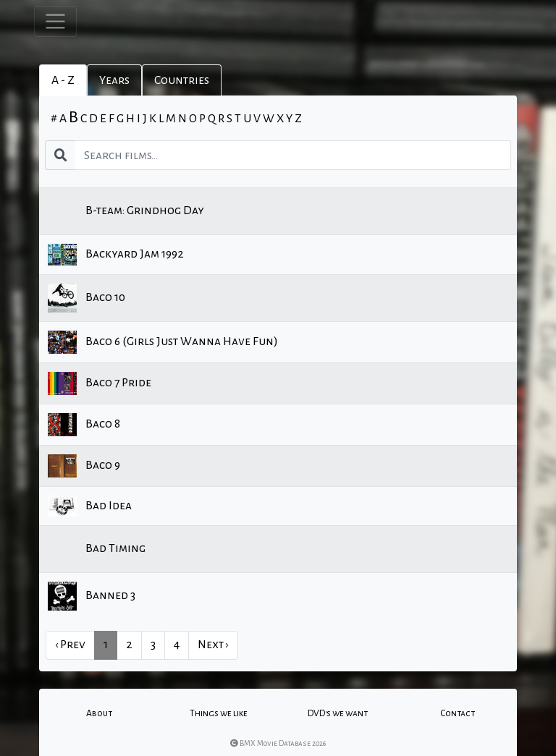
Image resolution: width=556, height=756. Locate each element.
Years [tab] (114, 80)
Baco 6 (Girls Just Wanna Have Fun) (163, 342)
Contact (458, 713)
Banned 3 (92, 596)
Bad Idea (90, 506)
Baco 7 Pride (100, 383)
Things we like (219, 713)
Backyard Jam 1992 (116, 255)
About (99, 713)
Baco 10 (87, 298)
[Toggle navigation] (55, 21)
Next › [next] (213, 645)
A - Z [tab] (63, 80)
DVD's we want (338, 713)
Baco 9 (84, 466)
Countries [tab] (182, 80)
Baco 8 (84, 425)
